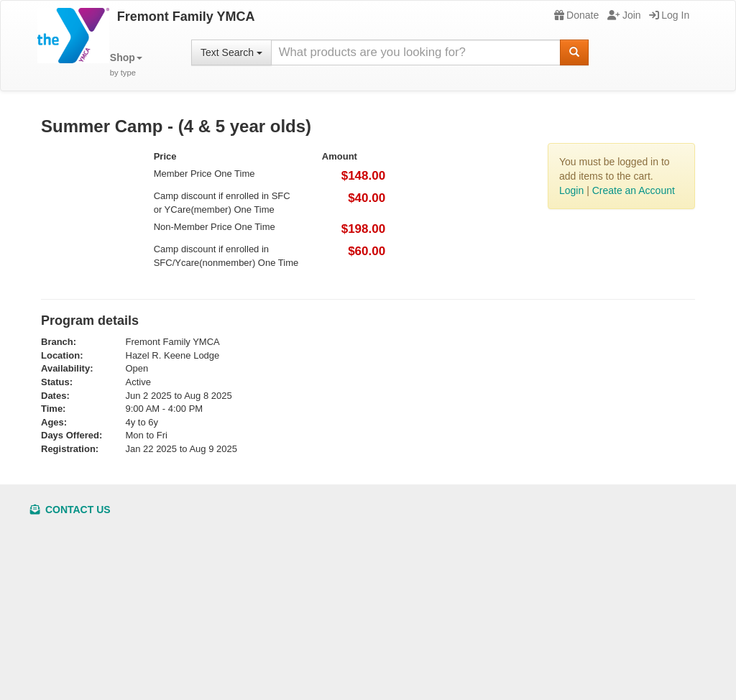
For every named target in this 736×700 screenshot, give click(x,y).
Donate (576, 15)
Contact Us (70, 510)
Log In (669, 15)
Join (624, 15)
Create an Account (634, 190)
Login (571, 190)
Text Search (231, 52)
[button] (126, 65)
